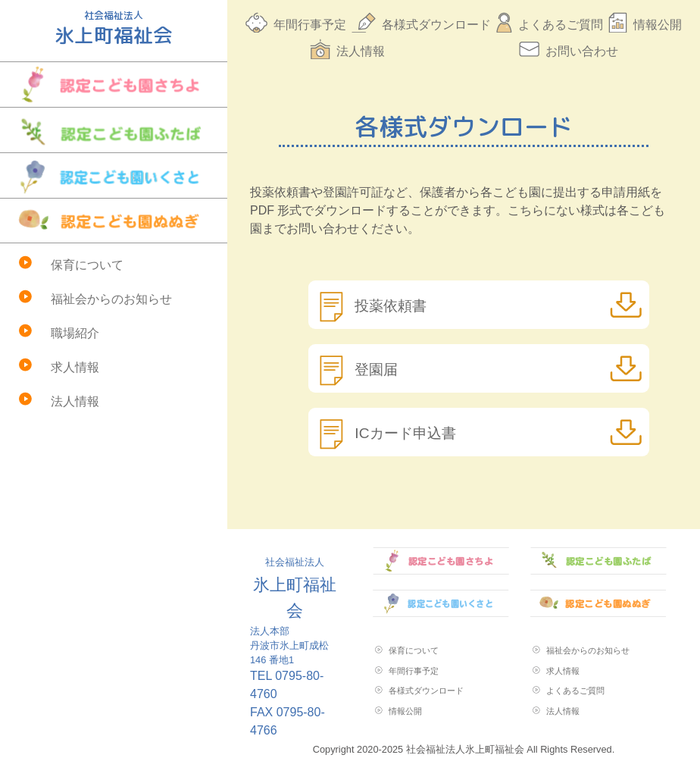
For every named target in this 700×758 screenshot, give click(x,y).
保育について (87, 265)
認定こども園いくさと (114, 175)
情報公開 (658, 25)
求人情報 (75, 367)
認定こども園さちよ (114, 85)
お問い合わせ (582, 51)
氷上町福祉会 (295, 588)
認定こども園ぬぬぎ (114, 221)
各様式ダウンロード (436, 25)
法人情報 (75, 401)
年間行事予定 (310, 25)
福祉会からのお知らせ (111, 299)
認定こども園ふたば (114, 130)
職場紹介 (75, 333)
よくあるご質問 (561, 25)
